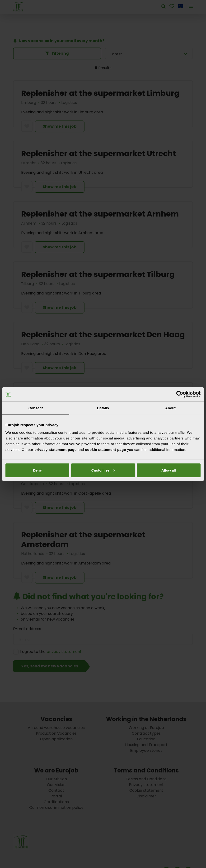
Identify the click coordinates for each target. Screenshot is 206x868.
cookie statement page (106, 449)
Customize (102, 470)
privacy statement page (56, 449)
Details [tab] (103, 408)
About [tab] (170, 408)
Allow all (37, 470)
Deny (167, 470)
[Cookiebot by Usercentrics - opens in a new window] (180, 394)
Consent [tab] (36, 408)
